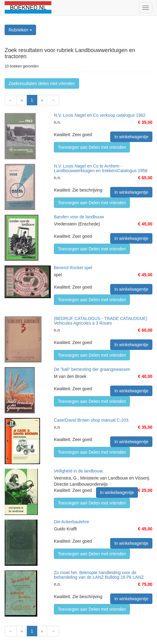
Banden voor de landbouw (79, 217)
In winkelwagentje (131, 137)
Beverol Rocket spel (73, 268)
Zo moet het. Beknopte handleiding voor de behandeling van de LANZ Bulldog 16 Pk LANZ (99, 575)
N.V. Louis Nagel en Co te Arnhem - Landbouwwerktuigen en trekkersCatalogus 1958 (101, 168)
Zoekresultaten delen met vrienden (42, 83)
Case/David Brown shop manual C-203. (92, 420)
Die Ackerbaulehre (71, 522)
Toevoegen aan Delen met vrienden (92, 147)
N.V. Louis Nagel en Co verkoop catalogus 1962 (100, 115)
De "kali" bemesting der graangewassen (92, 369)
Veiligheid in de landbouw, (79, 471)
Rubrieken (20, 30)
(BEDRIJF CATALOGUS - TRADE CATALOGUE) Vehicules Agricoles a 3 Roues (101, 321)
